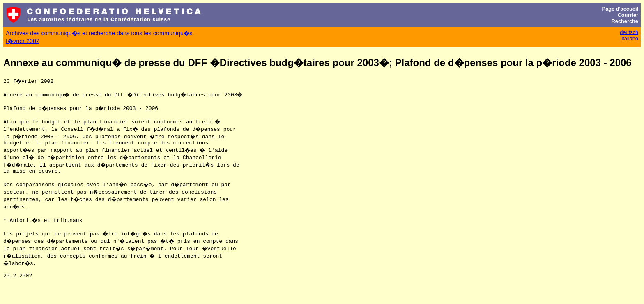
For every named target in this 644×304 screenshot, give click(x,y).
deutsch (629, 32)
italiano (630, 38)
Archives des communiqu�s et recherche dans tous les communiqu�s (99, 33)
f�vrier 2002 (23, 41)
